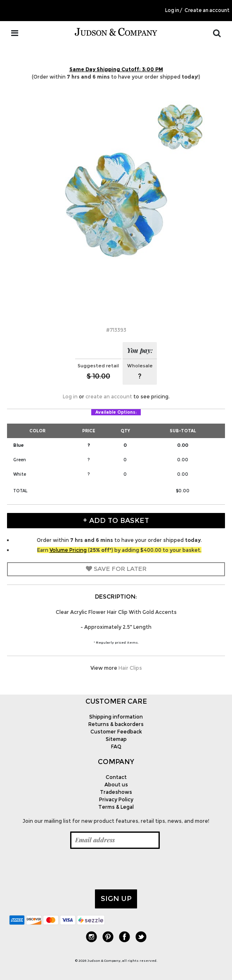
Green (20, 460)
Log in (172, 10)
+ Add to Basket (116, 520)
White (20, 474)
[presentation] (72, 869)
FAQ (116, 746)
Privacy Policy (116, 799)
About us (116, 785)
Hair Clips (130, 668)
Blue (19, 445)
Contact (116, 777)
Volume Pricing (68, 550)
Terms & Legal (116, 807)
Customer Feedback (116, 732)
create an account (109, 397)
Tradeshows (116, 792)
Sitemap (116, 739)
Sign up (116, 899)
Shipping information (116, 717)
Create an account (207, 10)
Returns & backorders (116, 724)
